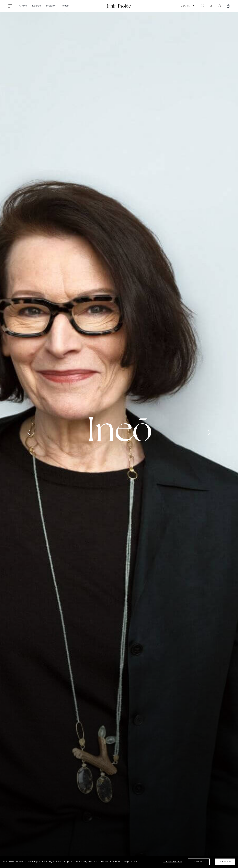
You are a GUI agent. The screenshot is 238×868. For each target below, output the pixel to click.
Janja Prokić (119, 6)
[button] (29, 436)
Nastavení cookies (173, 862)
